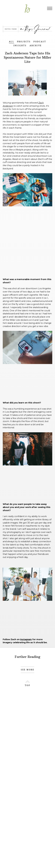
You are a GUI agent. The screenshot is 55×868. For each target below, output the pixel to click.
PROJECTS (24, 42)
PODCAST (40, 42)
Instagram (26, 639)
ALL (12, 42)
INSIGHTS (20, 46)
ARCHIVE (36, 46)
